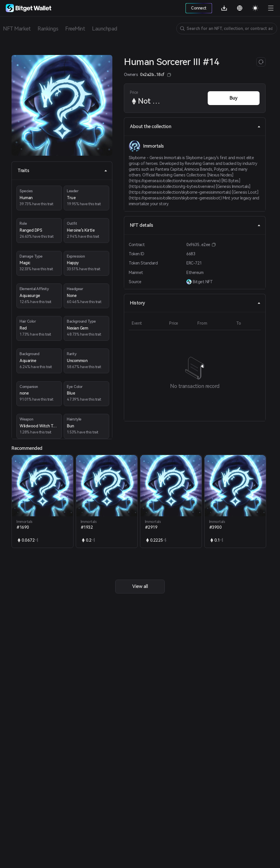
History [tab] (195, 303)
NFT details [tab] (195, 225)
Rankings (48, 29)
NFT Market (17, 29)
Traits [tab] (63, 171)
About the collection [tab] (195, 126)
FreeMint (75, 29)
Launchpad (105, 29)
